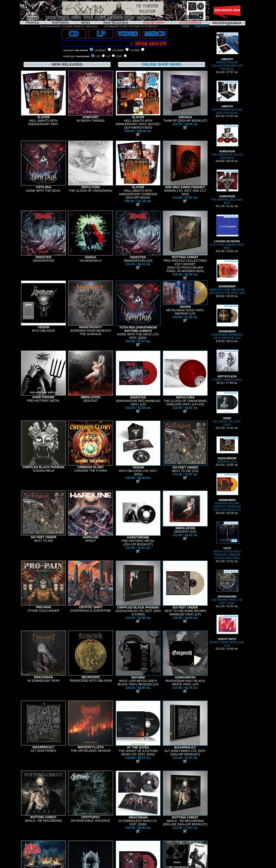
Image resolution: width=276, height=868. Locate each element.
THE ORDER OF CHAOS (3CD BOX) (227, 142)
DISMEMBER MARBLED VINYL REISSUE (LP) (227, 322)
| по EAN (135, 50)
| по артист (100, 50)
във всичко (81, 50)
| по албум (118, 50)
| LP (108, 56)
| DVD (119, 56)
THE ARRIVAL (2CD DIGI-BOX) (227, 187)
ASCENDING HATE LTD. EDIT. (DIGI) (227, 587)
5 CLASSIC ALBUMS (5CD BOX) (227, 232)
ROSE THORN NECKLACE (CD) (227, 631)
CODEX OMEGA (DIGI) (227, 365)
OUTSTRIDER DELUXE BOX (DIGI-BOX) (227, 97)
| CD (98, 56)
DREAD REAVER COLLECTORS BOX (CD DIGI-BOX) (227, 51)
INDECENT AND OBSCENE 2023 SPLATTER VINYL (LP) (227, 277)
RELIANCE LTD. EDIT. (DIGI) (227, 409)
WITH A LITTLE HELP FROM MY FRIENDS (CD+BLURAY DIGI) (227, 541)
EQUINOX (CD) (227, 450)
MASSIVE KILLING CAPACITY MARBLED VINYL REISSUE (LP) (227, 492)
